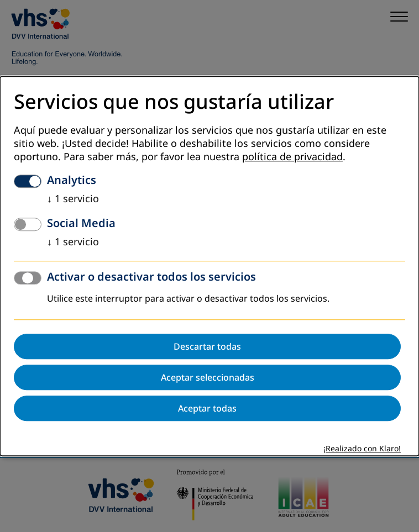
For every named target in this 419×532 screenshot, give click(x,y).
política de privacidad (292, 157)
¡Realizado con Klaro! (362, 449)
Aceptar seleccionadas (208, 377)
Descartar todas (207, 346)
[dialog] (209, 266)
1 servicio (73, 199)
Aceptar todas (207, 408)
